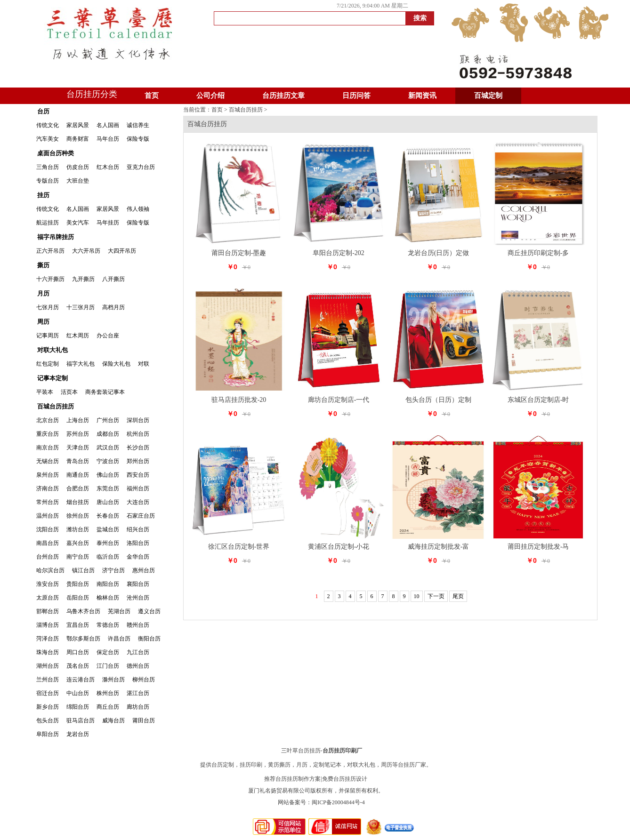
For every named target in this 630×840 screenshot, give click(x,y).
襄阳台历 (138, 584)
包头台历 (48, 720)
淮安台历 (48, 584)
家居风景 (78, 125)
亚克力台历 (141, 167)
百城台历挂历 (56, 406)
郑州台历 (138, 461)
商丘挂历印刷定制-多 (538, 253)
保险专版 (138, 139)
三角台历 (48, 167)
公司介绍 (210, 96)
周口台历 (78, 652)
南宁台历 (78, 557)
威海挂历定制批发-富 (439, 547)
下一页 (436, 596)
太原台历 (48, 598)
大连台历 (138, 502)
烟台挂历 (78, 502)
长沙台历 (138, 448)
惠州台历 (144, 570)
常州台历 (48, 502)
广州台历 (108, 420)
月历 (43, 293)
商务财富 (78, 139)
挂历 (43, 195)
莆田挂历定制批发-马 (538, 547)
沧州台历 (138, 598)
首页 (152, 96)
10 (417, 596)
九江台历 (138, 652)
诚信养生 (138, 125)
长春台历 (108, 516)
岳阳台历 (78, 598)
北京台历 (48, 420)
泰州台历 (108, 543)
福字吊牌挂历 (56, 237)
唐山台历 (108, 502)
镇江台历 (83, 570)
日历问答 (356, 96)
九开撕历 (83, 279)
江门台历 (108, 666)
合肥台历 (78, 488)
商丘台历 (108, 707)
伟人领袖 (138, 209)
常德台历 (108, 625)
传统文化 (48, 125)
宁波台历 (108, 461)
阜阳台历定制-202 (339, 253)
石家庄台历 (141, 516)
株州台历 (108, 693)
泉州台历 (48, 475)
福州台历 (138, 488)
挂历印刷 (251, 765)
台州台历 (48, 557)
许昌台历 (119, 639)
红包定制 (48, 364)
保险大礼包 (116, 364)
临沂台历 (108, 557)
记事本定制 (52, 378)
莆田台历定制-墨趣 (239, 253)
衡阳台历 (149, 639)
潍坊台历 (78, 529)
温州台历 (48, 516)
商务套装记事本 (105, 392)
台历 (43, 111)
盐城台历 (108, 529)
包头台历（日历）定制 (438, 400)
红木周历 (78, 336)
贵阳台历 (78, 584)
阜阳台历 (48, 734)
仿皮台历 (78, 167)
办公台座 (108, 336)
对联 (144, 364)
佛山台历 (108, 475)
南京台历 (48, 448)
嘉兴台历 (78, 543)
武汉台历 (108, 448)
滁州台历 (113, 680)
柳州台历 (144, 680)
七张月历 (48, 307)
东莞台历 (108, 488)
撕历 (43, 265)
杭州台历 (138, 434)
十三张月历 (81, 307)
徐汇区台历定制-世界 (239, 547)
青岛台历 (78, 461)
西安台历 (138, 475)
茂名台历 (78, 666)
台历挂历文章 (283, 96)
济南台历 (48, 488)
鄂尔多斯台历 (83, 639)
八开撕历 (113, 279)
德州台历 (138, 666)
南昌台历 (48, 543)
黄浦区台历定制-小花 (339, 547)
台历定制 (223, 765)
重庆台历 (48, 434)
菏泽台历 (48, 639)
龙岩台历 (78, 734)
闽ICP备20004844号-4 (338, 802)
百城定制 (488, 96)
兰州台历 (48, 680)
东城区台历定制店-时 (538, 400)
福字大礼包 (81, 364)
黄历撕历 (279, 765)
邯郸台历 (48, 611)
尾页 (458, 596)
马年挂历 (108, 223)
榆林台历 (108, 598)
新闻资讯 (422, 96)
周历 (43, 322)
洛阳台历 (138, 543)
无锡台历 (48, 461)
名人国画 (108, 125)
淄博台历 (48, 625)
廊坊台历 (138, 707)
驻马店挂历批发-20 (239, 400)
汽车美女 (48, 139)
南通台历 (78, 475)
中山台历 (78, 693)
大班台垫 (78, 181)
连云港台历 (81, 680)
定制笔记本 (327, 765)
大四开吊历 (122, 251)
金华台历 (138, 557)
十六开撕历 (50, 279)
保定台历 (108, 652)
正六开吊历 (50, 251)
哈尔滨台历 (50, 570)
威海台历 (113, 720)
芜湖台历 (119, 611)
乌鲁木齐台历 (83, 611)
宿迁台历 (48, 693)
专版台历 (48, 181)
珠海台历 (48, 652)
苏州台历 (78, 434)
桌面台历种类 (56, 153)
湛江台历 (138, 693)
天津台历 (78, 448)
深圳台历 (138, 420)
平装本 (45, 392)
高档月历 (113, 307)
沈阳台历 (48, 529)
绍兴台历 (138, 529)
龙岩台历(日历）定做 (439, 253)
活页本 (69, 392)
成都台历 (108, 434)
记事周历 (48, 336)
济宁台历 (113, 570)
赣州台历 (138, 625)
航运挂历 (48, 223)
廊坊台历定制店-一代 (339, 400)
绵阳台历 (78, 707)
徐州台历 (78, 516)
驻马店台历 (81, 720)
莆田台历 (144, 720)
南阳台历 (108, 584)
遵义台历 (149, 611)
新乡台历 (48, 707)
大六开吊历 (86, 251)
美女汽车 (78, 223)
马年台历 (108, 139)
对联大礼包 (52, 350)
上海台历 (78, 420)
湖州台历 (48, 666)
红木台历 (108, 167)
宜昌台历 (78, 625)
